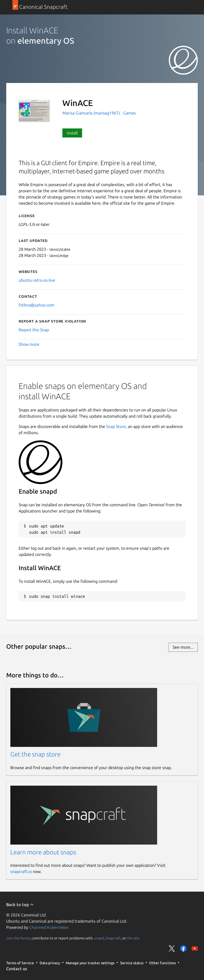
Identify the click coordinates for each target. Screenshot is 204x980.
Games (130, 113)
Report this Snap (34, 330)
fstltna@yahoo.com (37, 305)
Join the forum (18, 938)
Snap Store (116, 426)
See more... (183, 647)
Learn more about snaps (43, 852)
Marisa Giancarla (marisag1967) (92, 113)
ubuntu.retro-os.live (37, 280)
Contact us (17, 969)
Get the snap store (35, 754)
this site (133, 938)
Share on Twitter (172, 948)
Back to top (20, 905)
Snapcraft (113, 938)
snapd (99, 938)
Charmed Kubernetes (49, 927)
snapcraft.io (21, 871)
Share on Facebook (183, 948)
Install (72, 133)
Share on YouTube (195, 948)
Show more (29, 344)
